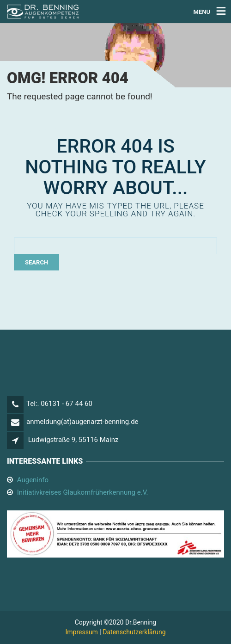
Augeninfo (33, 480)
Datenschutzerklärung (134, 632)
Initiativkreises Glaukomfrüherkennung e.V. (83, 492)
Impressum (81, 632)
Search (36, 262)
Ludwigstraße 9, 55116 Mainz (73, 440)
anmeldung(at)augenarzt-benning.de (82, 422)
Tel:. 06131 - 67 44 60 (59, 404)
